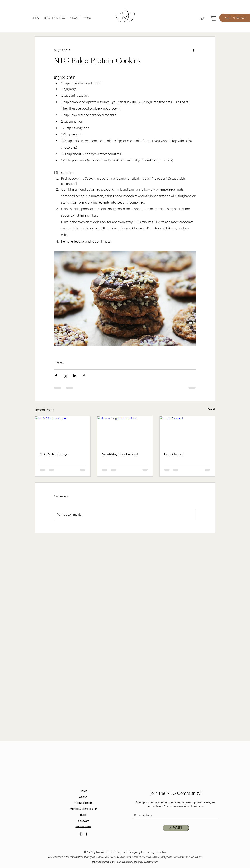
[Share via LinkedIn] (75, 376)
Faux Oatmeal (174, 454)
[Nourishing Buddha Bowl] (125, 432)
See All (212, 409)
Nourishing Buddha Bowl (120, 454)
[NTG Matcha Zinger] (63, 432)
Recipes (59, 363)
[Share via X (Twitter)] (65, 376)
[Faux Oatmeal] (187, 432)
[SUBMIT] (176, 828)
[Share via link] (84, 376)
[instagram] (81, 834)
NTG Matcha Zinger (54, 454)
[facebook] (86, 834)
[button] (214, 18)
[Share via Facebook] (56, 376)
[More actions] (194, 50)
